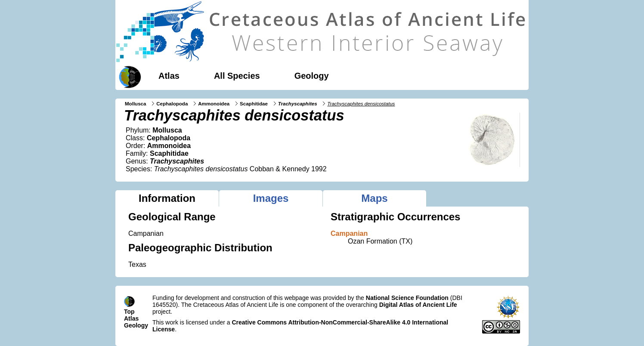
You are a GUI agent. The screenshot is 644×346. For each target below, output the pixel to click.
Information (167, 198)
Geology (312, 76)
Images (271, 198)
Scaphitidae (254, 104)
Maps (374, 198)
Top (129, 312)
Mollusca (135, 104)
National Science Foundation (407, 298)
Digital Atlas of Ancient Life (418, 305)
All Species (237, 76)
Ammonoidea (214, 104)
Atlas (169, 76)
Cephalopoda (172, 104)
